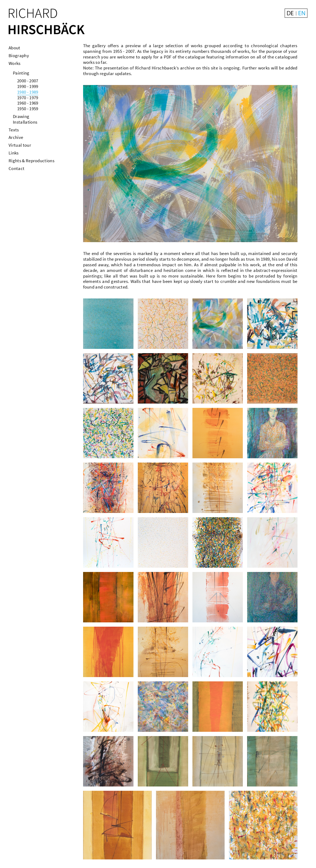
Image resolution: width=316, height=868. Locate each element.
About (14, 48)
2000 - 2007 (28, 81)
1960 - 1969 (28, 103)
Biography (19, 56)
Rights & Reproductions (31, 161)
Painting (21, 73)
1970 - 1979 (28, 98)
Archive (16, 137)
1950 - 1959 (28, 109)
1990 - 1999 (28, 86)
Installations (25, 122)
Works (15, 63)
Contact (16, 168)
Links (14, 153)
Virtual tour (20, 145)
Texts (14, 130)
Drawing (21, 116)
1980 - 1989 (28, 92)
